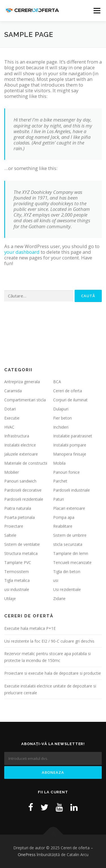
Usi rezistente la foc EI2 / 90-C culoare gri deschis (49, 641)
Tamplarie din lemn (71, 553)
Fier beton (62, 418)
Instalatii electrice (20, 445)
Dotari (10, 409)
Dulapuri (61, 409)
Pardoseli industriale (72, 490)
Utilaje (10, 598)
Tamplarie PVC (18, 562)
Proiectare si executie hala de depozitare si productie (53, 673)
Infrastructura (17, 436)
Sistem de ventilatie (22, 544)
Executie (12, 418)
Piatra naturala (18, 508)
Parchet (60, 481)
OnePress (27, 855)
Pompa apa (64, 517)
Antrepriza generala (22, 382)
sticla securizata (68, 544)
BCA (57, 382)
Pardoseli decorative (23, 490)
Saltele (10, 535)
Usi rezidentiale (67, 589)
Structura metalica (21, 553)
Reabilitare (63, 526)
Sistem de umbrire (70, 535)
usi (56, 580)
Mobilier (12, 472)
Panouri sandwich (20, 481)
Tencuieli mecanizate (72, 562)
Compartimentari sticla (25, 400)
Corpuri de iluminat (70, 400)
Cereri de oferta (68, 391)
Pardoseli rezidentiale (24, 499)
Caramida (13, 391)
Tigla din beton (67, 572)
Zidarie (59, 598)
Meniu (97, 11)
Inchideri (61, 427)
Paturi (59, 499)
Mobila (59, 463)
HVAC (9, 427)
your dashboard (22, 252)
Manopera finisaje (70, 454)
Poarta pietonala (20, 517)
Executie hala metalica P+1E (30, 628)
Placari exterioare (69, 508)
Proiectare (14, 526)
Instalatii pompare (70, 445)
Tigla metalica (17, 580)
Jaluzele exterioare (21, 454)
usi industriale (17, 589)
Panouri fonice (66, 472)
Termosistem (17, 572)
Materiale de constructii (26, 463)
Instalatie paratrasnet (73, 436)
